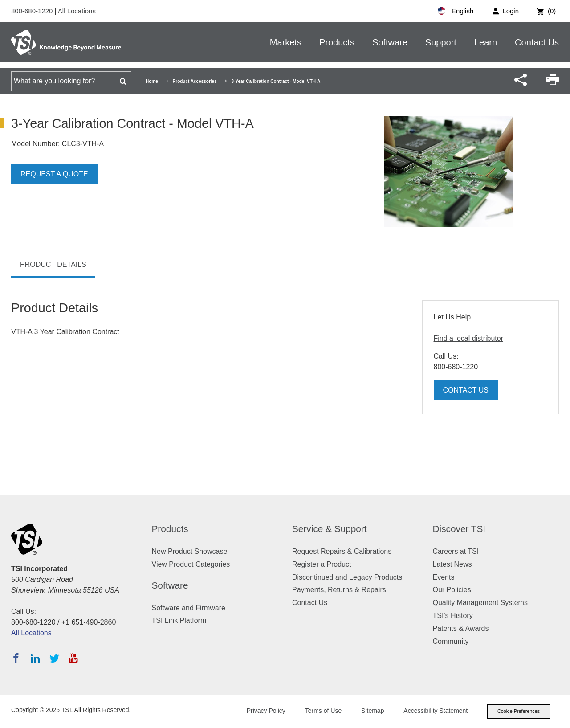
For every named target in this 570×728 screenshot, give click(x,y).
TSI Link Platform (179, 620)
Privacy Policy (264, 711)
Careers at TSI (456, 551)
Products (337, 42)
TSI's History (453, 616)
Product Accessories (195, 81)
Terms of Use (322, 711)
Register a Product (322, 564)
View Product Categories (191, 564)
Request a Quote (54, 174)
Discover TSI (459, 529)
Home (152, 81)
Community (451, 641)
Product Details (53, 264)
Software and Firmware (189, 608)
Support (441, 42)
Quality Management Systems (480, 603)
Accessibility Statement (434, 711)
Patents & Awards (461, 628)
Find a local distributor (469, 338)
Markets (286, 42)
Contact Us (537, 42)
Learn (486, 42)
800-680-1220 (33, 11)
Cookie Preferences (517, 712)
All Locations (77, 11)
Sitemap (371, 711)
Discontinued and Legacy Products (347, 577)
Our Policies (452, 590)
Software (390, 42)
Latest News (452, 564)
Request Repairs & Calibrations (342, 551)
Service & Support (330, 529)
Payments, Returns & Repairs (339, 590)
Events (444, 577)
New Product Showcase (190, 551)
